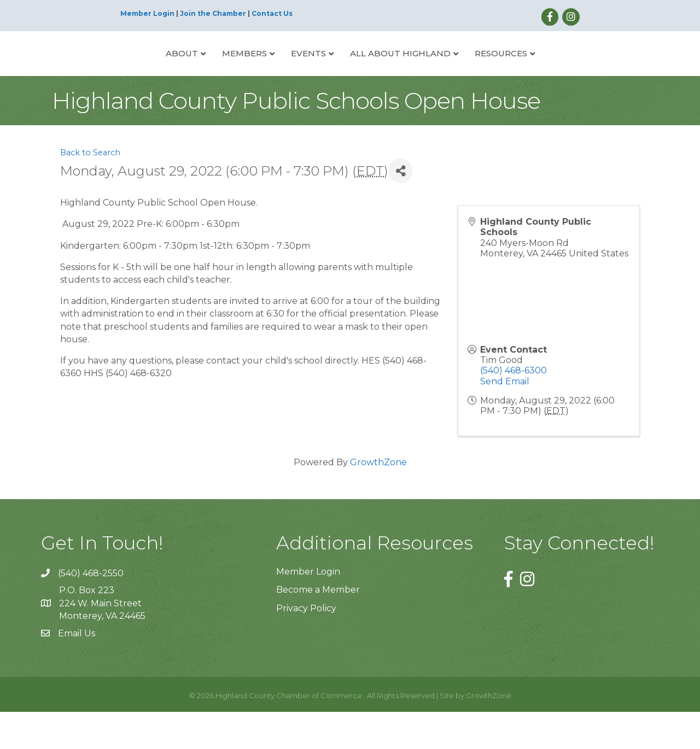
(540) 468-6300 (514, 408)
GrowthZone (378, 499)
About (141, 71)
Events (267, 71)
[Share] (401, 208)
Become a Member (318, 627)
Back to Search (90, 190)
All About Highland (441, 71)
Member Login (147, 13)
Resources (542, 71)
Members (203, 71)
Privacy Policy (306, 645)
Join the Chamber (213, 13)
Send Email (505, 418)
